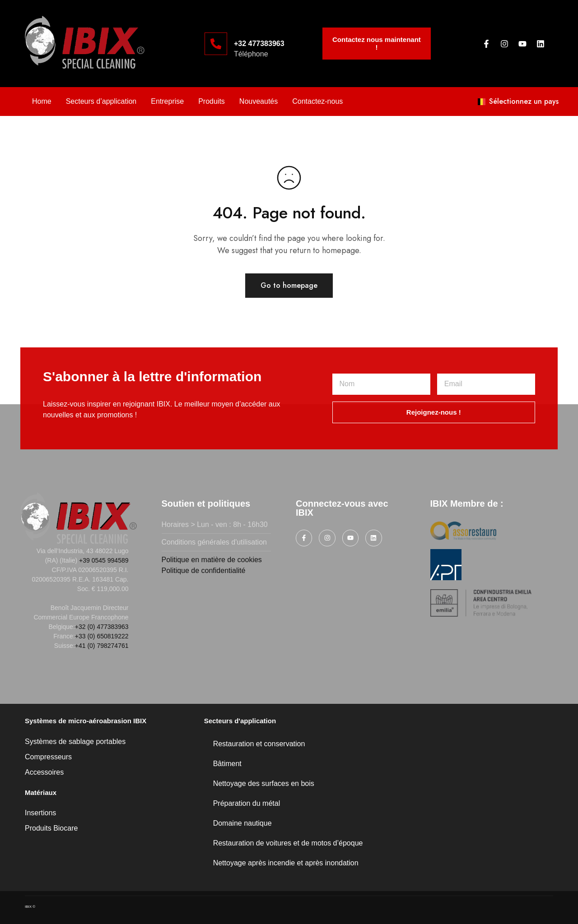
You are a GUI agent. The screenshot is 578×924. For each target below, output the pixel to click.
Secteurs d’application (101, 101)
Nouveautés (259, 101)
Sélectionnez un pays (518, 101)
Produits (212, 101)
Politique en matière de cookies (212, 560)
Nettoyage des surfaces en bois (264, 783)
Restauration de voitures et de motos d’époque (288, 843)
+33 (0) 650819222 (102, 636)
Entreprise (167, 101)
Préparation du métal (247, 803)
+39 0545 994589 (104, 560)
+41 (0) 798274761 (102, 646)
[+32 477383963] (216, 44)
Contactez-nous (317, 101)
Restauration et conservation (259, 744)
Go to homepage (289, 285)
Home (42, 101)
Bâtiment (227, 764)
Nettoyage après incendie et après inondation (286, 863)
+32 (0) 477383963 (102, 627)
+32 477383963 (259, 44)
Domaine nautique (242, 823)
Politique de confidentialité (204, 571)
